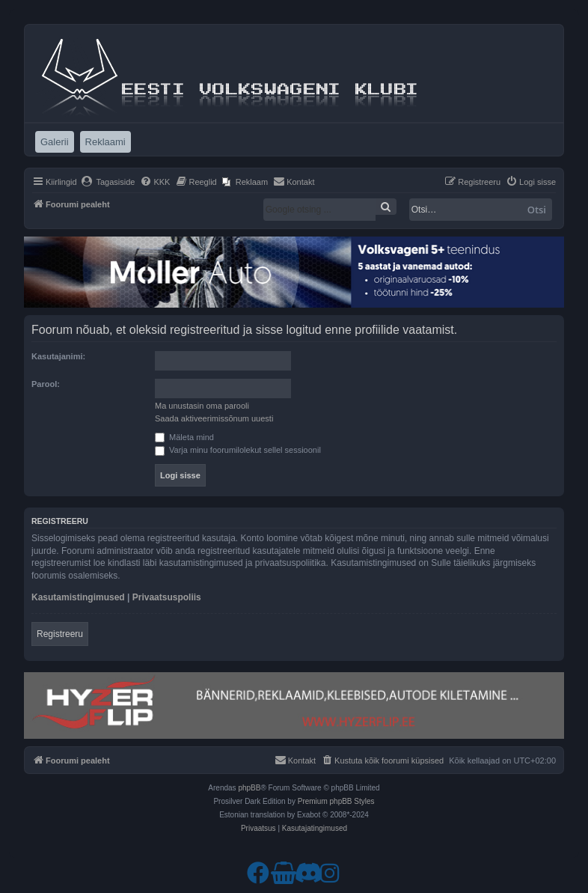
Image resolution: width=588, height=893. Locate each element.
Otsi (537, 210)
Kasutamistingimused (78, 597)
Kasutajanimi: (58, 356)
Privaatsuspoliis (167, 597)
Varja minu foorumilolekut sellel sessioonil (238, 450)
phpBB (249, 788)
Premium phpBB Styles (336, 801)
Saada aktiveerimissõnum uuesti (214, 418)
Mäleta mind (184, 437)
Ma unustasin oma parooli (202, 406)
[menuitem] (108, 182)
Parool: (46, 384)
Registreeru (60, 634)
